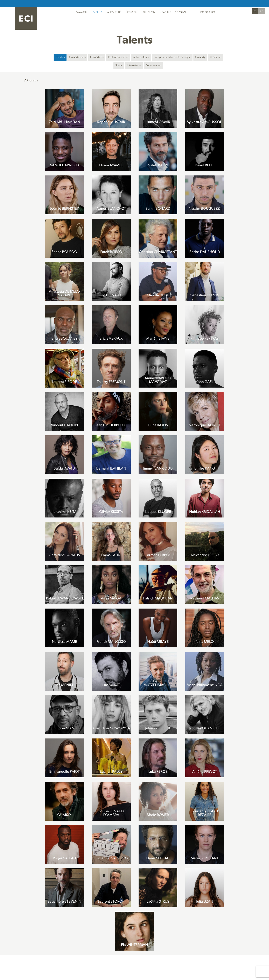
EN (262, 11)
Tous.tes (60, 57)
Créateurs (114, 12)
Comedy (200, 57)
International (134, 66)
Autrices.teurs (141, 57)
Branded (149, 12)
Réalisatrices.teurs (118, 57)
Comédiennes (77, 57)
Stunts (119, 66)
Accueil (81, 12)
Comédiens (97, 57)
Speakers (132, 12)
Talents (97, 12)
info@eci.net (208, 12)
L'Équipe (165, 12)
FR (255, 11)
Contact (182, 12)
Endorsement (154, 66)
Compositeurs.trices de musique (172, 57)
